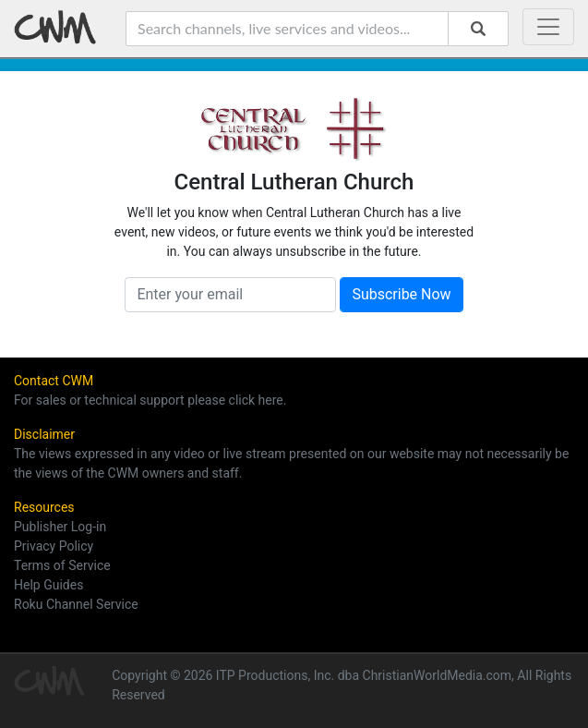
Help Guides (48, 585)
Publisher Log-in (60, 527)
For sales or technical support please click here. (150, 400)
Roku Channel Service (76, 604)
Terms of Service (62, 565)
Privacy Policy (54, 546)
